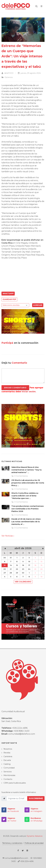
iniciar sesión (29, 392)
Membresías (9, 775)
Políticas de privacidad (34, 843)
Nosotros (8, 749)
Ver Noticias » (8, 536)
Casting (7, 764)
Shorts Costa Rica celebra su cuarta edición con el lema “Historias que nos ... (25, 496)
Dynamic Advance (35, 836)
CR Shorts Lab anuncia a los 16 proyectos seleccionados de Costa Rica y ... (28, 483)
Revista (7, 753)
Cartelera (8, 756)
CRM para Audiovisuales (15, 783)
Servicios (8, 772)
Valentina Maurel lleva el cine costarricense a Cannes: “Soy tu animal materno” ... (26, 470)
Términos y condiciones (12, 843)
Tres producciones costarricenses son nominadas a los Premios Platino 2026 (28, 509)
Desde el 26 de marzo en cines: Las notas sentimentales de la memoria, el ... (26, 522)
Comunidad (9, 768)
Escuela (7, 760)
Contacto (8, 779)
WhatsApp (8, 294)
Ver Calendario (23, 582)
